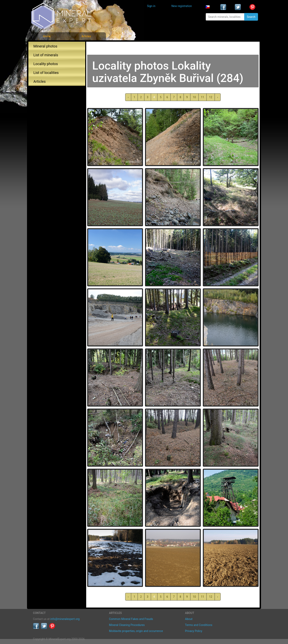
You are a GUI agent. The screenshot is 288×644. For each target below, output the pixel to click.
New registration (182, 6)
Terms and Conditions (199, 625)
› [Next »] (218, 97)
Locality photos (46, 64)
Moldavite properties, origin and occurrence (136, 631)
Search (251, 17)
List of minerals (46, 55)
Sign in (151, 6)
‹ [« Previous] (128, 97)
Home (47, 36)
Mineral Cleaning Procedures (127, 625)
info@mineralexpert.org (65, 619)
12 (211, 97)
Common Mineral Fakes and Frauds (131, 619)
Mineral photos (45, 46)
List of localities (46, 73)
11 (203, 97)
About (189, 619)
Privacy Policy (194, 631)
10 (194, 97)
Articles (86, 36)
